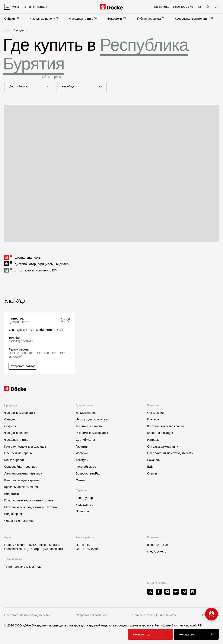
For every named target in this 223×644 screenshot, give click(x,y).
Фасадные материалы (20, 413)
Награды (153, 440)
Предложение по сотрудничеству (27, 615)
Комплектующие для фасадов (25, 447)
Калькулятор (85, 505)
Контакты (154, 419)
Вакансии (154, 460)
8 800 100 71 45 (158, 545)
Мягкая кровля (14, 460)
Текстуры (82, 460)
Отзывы (153, 473)
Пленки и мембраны (18, 453)
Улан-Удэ (78, 86)
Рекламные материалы (92, 433)
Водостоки (115, 19)
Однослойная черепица (21, 467)
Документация (86, 413)
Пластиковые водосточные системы (29, 500)
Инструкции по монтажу (92, 419)
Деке (7, 30)
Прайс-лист (84, 511)
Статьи (81, 480)
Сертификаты (85, 440)
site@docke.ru (157, 551)
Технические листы (89, 426)
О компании (155, 413)
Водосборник (13, 514)
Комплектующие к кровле (22, 480)
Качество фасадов (160, 433)
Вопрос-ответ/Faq (88, 473)
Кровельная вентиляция (192, 19)
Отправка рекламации (163, 447)
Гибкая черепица (149, 19)
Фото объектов (86, 467)
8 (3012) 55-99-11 (21, 341)
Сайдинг (10, 19)
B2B (150, 467)
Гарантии (82, 447)
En (216, 7)
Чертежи (82, 453)
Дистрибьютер (26, 86)
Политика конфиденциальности (154, 615)
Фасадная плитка (81, 19)
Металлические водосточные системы (31, 507)
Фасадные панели (43, 19)
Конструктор (84, 498)
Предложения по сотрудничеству (170, 453)
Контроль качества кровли (165, 426)
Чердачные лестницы (19, 521)
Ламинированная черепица (23, 473)
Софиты (10, 426)
